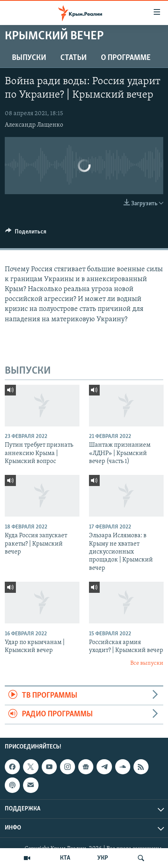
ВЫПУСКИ (29, 58)
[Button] (26, 233)
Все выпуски (147, 663)
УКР (103, 858)
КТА (65, 858)
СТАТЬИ (73, 58)
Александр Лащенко (34, 125)
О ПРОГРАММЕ (126, 58)
